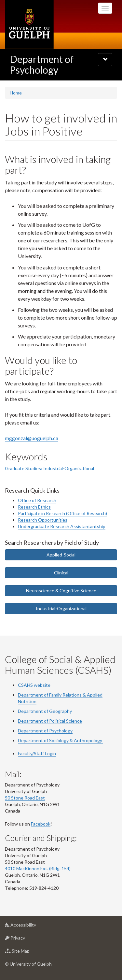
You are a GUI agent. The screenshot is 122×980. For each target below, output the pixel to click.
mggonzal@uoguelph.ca (32, 438)
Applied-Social (61, 555)
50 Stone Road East (25, 798)
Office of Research (37, 500)
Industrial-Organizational (61, 608)
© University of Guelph (28, 964)
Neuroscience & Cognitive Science (61, 591)
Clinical (61, 573)
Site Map (27, 952)
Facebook (41, 824)
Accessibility (31, 926)
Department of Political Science (50, 721)
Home (16, 93)
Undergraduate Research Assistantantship (62, 526)
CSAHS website (34, 685)
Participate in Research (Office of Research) (62, 513)
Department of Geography (45, 711)
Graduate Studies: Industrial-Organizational (49, 468)
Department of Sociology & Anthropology (61, 740)
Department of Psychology (42, 64)
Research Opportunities (43, 520)
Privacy (25, 939)
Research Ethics (34, 507)
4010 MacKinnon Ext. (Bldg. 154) (38, 868)
